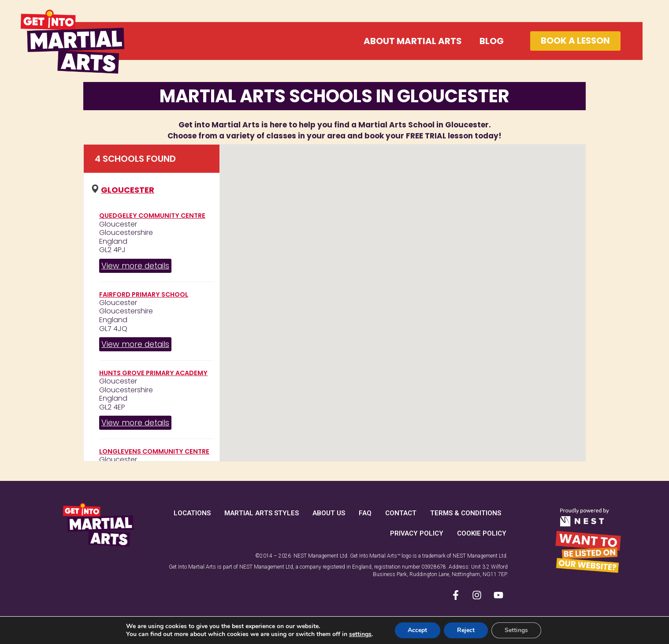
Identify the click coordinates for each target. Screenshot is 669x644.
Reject (466, 630)
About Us (329, 513)
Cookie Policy (482, 533)
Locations (192, 513)
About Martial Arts (412, 41)
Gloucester (128, 190)
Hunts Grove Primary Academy (153, 373)
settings (360, 634)
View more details (135, 266)
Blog (491, 41)
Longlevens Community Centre (154, 451)
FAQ (365, 513)
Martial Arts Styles (262, 513)
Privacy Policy (417, 533)
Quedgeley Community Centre (152, 216)
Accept (417, 630)
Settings (516, 630)
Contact (401, 513)
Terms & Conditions (466, 513)
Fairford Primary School (144, 294)
